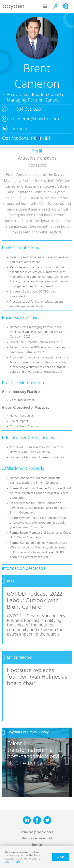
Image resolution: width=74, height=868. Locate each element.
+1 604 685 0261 (26, 109)
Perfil (37, 151)
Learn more (12, 862)
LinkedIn (19, 129)
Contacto (37, 165)
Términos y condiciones (37, 832)
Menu (45, 6)
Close (61, 857)
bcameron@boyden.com (35, 119)
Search (55, 6)
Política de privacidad (37, 838)
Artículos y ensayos (37, 158)
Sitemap (37, 845)
